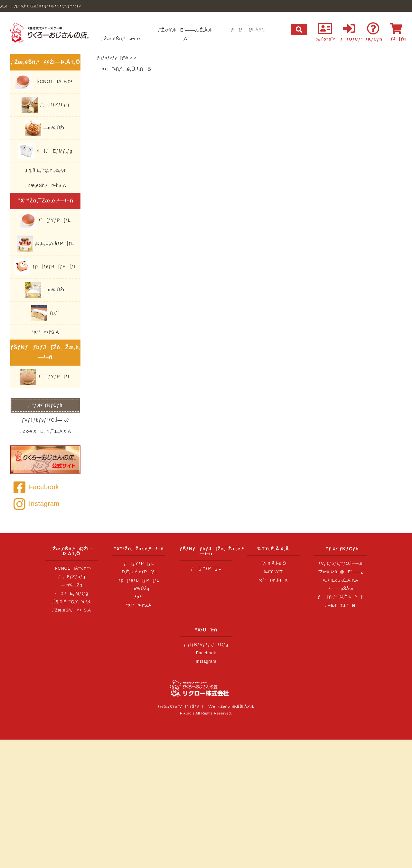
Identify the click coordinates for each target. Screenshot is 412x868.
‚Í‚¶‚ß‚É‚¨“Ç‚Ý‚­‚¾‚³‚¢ (45, 170)
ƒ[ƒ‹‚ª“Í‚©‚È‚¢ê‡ (340, 597)
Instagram (37, 504)
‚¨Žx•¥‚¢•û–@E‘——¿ (341, 572)
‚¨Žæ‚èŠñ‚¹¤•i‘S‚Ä (46, 185)
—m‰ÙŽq (46, 128)
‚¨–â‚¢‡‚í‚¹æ (341, 605)
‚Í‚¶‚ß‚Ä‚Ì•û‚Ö (273, 563)
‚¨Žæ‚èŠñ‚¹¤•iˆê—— (126, 38)
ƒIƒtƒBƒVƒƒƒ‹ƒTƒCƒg (206, 644)
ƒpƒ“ (45, 313)
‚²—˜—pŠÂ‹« (340, 588)
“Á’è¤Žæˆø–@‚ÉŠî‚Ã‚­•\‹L (231, 706)
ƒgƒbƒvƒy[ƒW (113, 58)
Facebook (36, 487)
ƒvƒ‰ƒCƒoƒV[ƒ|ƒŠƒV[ (181, 706)
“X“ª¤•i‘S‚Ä (45, 332)
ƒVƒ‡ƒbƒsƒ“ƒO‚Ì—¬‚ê (46, 420)
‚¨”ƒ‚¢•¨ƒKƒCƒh (46, 405)
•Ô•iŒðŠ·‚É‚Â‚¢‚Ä (340, 580)
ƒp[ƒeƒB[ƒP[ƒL (45, 267)
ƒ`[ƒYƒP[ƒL (45, 220)
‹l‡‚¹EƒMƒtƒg (45, 151)
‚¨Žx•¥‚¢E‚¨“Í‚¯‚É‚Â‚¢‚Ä (45, 431)
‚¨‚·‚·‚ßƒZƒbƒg (45, 105)
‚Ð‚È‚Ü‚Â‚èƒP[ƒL (45, 244)
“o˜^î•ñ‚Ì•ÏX (273, 580)
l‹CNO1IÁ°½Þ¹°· (45, 82)
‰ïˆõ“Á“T (273, 572)
